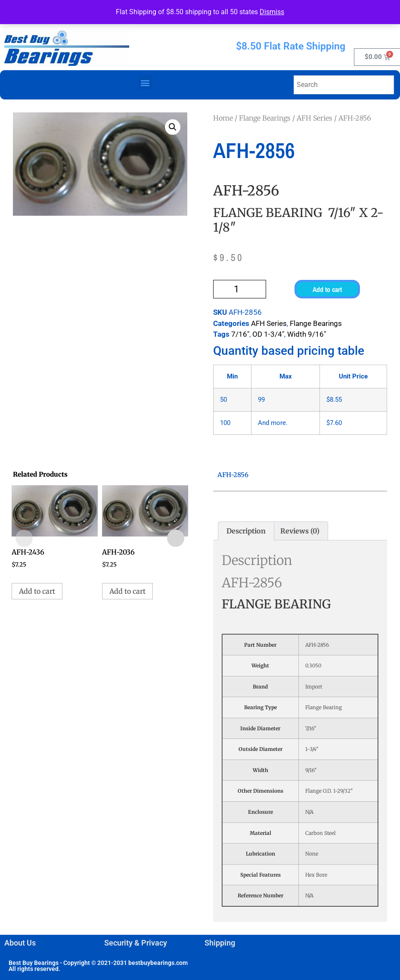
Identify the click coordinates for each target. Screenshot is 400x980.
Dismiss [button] (272, 12)
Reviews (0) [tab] (300, 531)
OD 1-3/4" (268, 334)
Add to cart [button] (37, 591)
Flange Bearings (265, 118)
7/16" (240, 334)
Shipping (220, 943)
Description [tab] (246, 531)
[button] (145, 82)
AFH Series (315, 118)
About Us (20, 943)
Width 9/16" (307, 334)
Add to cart (327, 289)
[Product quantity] (240, 289)
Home (223, 118)
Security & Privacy (136, 943)
